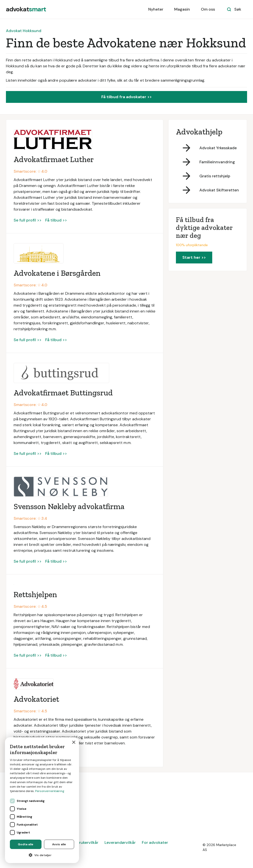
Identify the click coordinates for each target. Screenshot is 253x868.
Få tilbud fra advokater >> (126, 97)
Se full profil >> (28, 220)
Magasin (182, 9)
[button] (42, 855)
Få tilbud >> (56, 220)
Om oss (208, 9)
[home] (26, 9)
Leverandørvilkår (120, 842)
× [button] (74, 743)
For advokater (155, 842)
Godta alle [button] (26, 844)
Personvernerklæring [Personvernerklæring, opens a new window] (50, 791)
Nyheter (156, 9)
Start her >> (194, 257)
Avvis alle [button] (59, 844)
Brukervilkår (87, 842)
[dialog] (42, 800)
